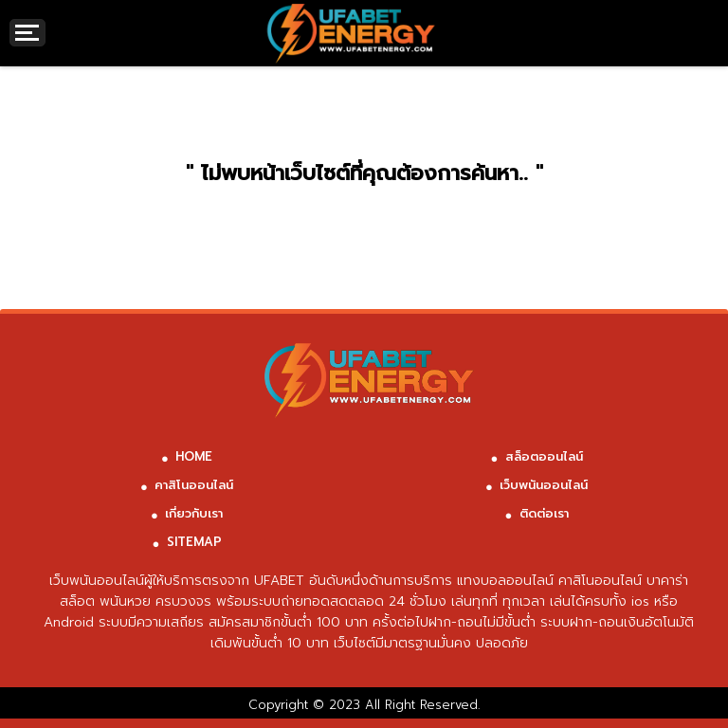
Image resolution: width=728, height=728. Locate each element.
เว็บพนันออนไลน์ (544, 485)
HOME (194, 456)
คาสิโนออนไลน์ (194, 485)
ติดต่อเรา (544, 513)
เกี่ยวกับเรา (194, 513)
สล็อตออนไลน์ (544, 456)
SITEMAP (194, 542)
